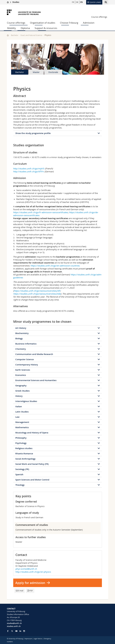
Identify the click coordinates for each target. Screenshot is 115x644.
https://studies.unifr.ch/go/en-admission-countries (55, 266)
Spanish (19, 474)
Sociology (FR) (22, 469)
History (19, 396)
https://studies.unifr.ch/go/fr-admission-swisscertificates (41, 212)
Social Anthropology (25, 459)
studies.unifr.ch (14, 626)
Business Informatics (26, 344)
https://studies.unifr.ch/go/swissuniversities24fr (37, 291)
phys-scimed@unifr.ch (26, 569)
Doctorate (53, 72)
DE (77, 2)
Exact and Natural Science (31, 35)
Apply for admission (30, 583)
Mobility (12, 28)
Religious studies (24, 448)
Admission (89, 23)
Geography (21, 386)
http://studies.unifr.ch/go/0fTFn (29, 171)
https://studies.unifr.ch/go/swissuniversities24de (37, 294)
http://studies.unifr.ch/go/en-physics (33, 572)
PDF (30, 591)
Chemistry (21, 349)
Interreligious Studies (26, 401)
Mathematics (22, 427)
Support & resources (46, 28)
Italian (19, 406)
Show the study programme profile (33, 133)
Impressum (28, 639)
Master (36, 72)
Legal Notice (38, 639)
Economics (21, 375)
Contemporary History (27, 365)
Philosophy (21, 438)
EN (81, 2)
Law (17, 417)
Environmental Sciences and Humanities (36, 380)
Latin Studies (22, 412)
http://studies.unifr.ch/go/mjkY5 (29, 168)
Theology (20, 485)
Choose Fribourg (69, 23)
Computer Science (25, 359)
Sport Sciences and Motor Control (32, 480)
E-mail (20, 591)
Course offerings (99, 17)
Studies (16, 2)
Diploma (25, 28)
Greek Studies (22, 391)
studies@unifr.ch (14, 623)
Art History (21, 328)
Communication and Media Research (34, 354)
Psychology (21, 443)
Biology (19, 338)
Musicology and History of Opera (32, 433)
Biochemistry (22, 333)
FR (73, 2)
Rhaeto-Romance (24, 454)
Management (22, 422)
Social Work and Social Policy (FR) (32, 464)
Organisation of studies (43, 23)
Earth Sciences (23, 370)
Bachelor (15, 35)
